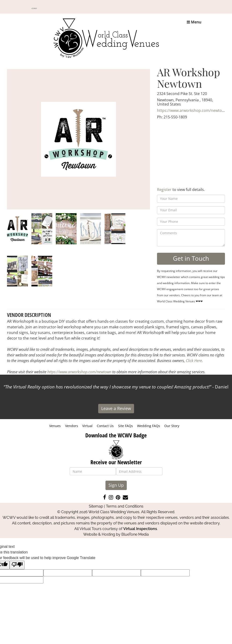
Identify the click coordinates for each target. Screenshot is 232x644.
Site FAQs (125, 426)
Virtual (87, 426)
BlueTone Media (135, 534)
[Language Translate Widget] (34, 8)
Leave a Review (116, 408)
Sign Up (116, 485)
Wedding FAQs (149, 426)
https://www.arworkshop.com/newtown (192, 110)
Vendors (72, 426)
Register (164, 190)
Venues (55, 426)
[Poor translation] (17, 565)
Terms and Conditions (125, 506)
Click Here (194, 361)
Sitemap (96, 506)
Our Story (172, 426)
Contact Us (105, 426)
